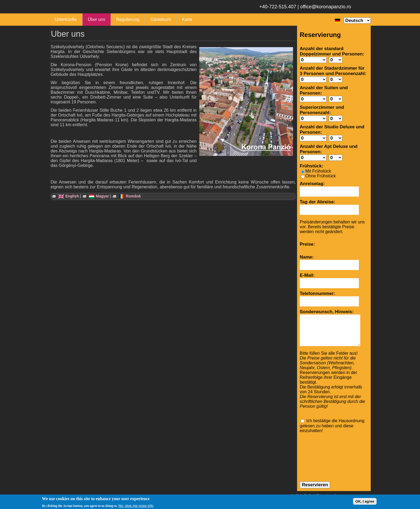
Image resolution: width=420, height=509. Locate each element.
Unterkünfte (66, 19)
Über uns (97, 19)
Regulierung (128, 19)
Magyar (99, 196)
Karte (187, 19)
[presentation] (322, 452)
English (69, 196)
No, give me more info (136, 506)
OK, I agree (365, 501)
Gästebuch (161, 19)
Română (130, 196)
